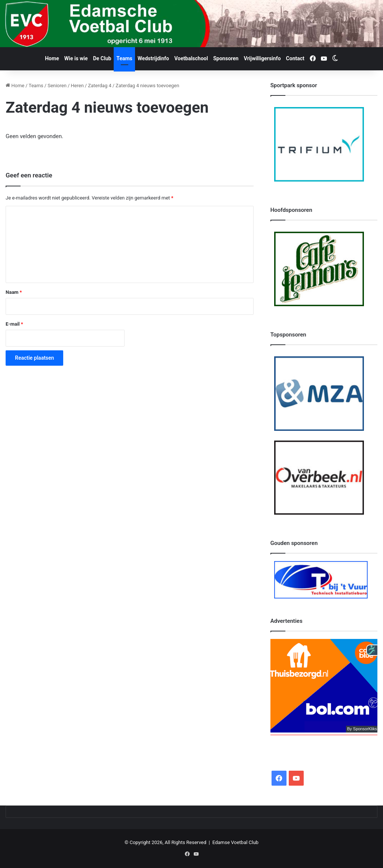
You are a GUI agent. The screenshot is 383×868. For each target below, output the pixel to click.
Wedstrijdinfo (153, 58)
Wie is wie (76, 58)
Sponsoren (226, 58)
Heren (77, 86)
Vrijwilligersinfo (262, 58)
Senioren (57, 86)
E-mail (14, 324)
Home (52, 58)
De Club (102, 58)
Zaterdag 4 (100, 86)
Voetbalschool (191, 58)
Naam (14, 292)
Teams (124, 58)
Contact (295, 58)
